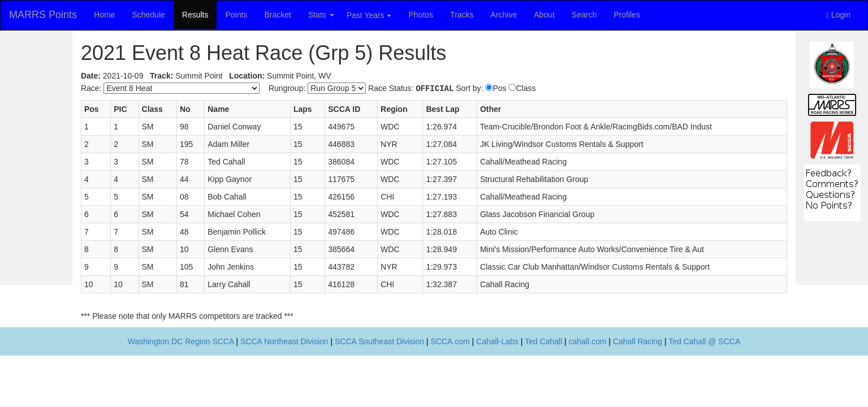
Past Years (369, 15)
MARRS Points (43, 15)
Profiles (627, 15)
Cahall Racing (638, 341)
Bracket (277, 15)
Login (838, 15)
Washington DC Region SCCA (181, 341)
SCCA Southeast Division (379, 341)
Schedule (148, 15)
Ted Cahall (543, 341)
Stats (321, 15)
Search (584, 15)
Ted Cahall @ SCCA (704, 341)
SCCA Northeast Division (284, 341)
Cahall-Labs (497, 341)
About (544, 15)
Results (195, 15)
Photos (421, 15)
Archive (504, 15)
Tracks (462, 15)
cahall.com (588, 341)
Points (236, 15)
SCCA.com (450, 341)
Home (104, 15)
